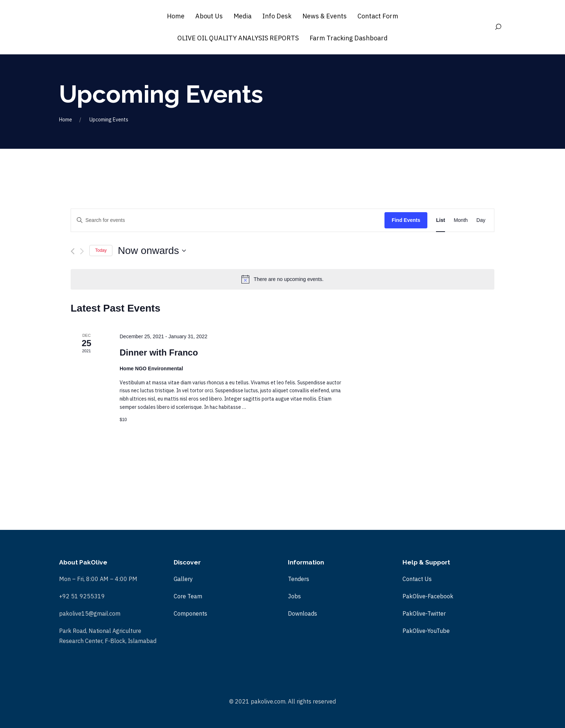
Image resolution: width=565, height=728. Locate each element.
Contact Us (417, 579)
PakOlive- (415, 631)
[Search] (500, 27)
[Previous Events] (73, 251)
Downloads (302, 613)
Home (66, 120)
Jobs (294, 596)
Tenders (299, 579)
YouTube (439, 631)
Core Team (188, 596)
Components (190, 613)
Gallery (183, 579)
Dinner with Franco (159, 352)
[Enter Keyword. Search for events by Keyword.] (228, 220)
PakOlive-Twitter (424, 613)
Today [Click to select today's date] (101, 250)
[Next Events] (82, 251)
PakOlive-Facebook (428, 596)
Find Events (406, 220)
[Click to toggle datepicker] (152, 251)
